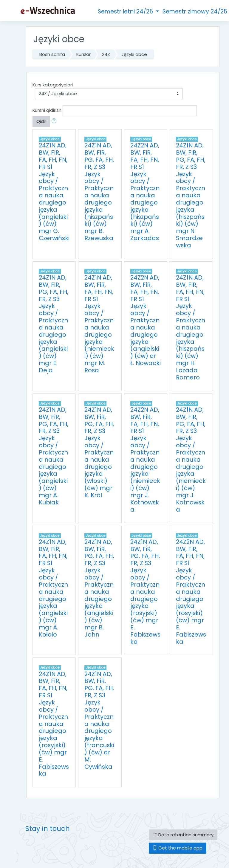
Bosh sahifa (52, 54)
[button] (55, 121)
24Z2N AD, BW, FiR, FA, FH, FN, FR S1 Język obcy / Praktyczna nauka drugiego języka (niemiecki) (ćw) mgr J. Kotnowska (145, 460)
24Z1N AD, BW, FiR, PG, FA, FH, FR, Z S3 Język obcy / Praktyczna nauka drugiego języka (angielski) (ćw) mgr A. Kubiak (54, 456)
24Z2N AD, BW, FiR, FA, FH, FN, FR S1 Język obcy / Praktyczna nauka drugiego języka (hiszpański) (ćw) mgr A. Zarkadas (145, 192)
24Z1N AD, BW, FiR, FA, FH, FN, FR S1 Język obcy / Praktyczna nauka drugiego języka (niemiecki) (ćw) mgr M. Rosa (99, 324)
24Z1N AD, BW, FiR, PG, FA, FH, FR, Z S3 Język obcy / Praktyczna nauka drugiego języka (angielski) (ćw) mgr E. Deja (54, 324)
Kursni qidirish (47, 110)
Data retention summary (183, 835)
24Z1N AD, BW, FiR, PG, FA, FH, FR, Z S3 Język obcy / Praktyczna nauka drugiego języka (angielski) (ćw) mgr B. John (99, 588)
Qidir (41, 121)
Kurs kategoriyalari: (53, 85)
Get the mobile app (178, 848)
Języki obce (134, 54)
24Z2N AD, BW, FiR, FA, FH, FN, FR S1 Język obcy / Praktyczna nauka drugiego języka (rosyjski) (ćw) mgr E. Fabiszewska (191, 592)
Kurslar (83, 54)
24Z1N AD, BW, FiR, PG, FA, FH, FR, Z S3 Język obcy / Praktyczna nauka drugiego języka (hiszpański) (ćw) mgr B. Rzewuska (99, 192)
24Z (106, 54)
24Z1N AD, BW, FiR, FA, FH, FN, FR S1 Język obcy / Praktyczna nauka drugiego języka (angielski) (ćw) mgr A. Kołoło (53, 588)
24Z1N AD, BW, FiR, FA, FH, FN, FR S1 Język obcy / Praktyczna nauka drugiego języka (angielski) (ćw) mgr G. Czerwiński (54, 192)
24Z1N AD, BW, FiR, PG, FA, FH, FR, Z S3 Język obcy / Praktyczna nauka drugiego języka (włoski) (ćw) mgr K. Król (99, 452)
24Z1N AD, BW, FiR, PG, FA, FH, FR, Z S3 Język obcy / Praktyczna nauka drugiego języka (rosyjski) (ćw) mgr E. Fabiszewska (145, 592)
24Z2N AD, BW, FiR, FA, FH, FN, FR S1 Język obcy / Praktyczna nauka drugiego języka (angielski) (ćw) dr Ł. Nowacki (146, 320)
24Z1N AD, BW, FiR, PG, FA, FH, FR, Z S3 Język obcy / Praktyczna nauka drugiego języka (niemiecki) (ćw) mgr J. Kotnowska (191, 460)
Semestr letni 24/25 (126, 12)
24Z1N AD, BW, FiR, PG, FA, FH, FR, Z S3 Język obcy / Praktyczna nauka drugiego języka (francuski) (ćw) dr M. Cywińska (99, 720)
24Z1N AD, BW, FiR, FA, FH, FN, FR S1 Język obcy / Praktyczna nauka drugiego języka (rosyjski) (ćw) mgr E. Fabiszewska (54, 724)
